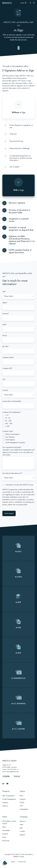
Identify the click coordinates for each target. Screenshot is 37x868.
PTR (21, 806)
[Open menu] (34, 3)
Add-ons (5, 806)
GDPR (22, 803)
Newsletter (6, 830)
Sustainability (24, 809)
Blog (4, 827)
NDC (22, 796)
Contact (22, 831)
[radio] (18, 415)
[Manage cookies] (5, 863)
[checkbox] (18, 421)
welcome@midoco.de (12, 772)
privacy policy (23, 505)
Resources (6, 841)
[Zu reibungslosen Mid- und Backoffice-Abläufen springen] (19, 48)
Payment (23, 799)
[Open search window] (30, 3)
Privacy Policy (22, 862)
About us (23, 821)
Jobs (21, 828)
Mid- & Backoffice (8, 796)
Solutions (5, 803)
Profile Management (9, 799)
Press (4, 837)
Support (22, 835)
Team (21, 825)
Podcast (5, 834)
